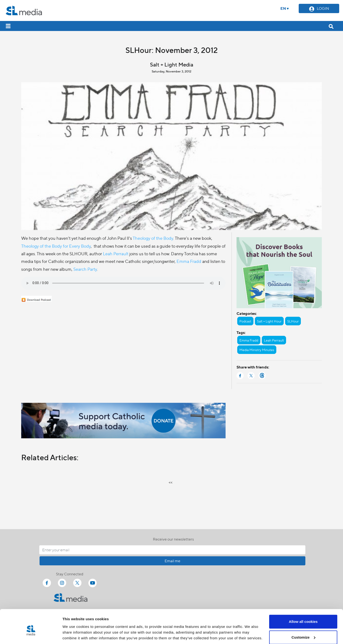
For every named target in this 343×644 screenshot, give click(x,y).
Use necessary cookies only (303, 631)
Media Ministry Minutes (257, 350)
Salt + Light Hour (269, 321)
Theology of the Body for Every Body (56, 246)
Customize (303, 616)
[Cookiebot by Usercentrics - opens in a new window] (31, 635)
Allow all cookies (303, 600)
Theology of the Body (153, 238)
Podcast (245, 321)
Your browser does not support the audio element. (123, 283)
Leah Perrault (116, 253)
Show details (73, 629)
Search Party (85, 269)
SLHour (293, 321)
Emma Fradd (189, 261)
